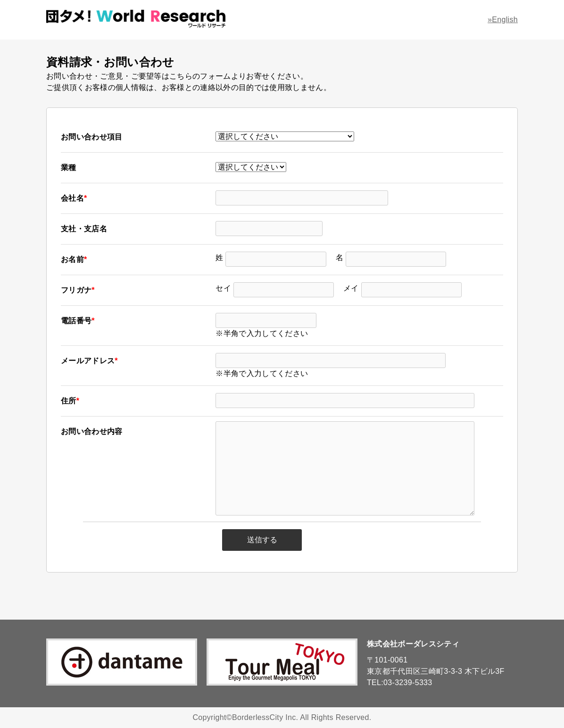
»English (503, 20)
